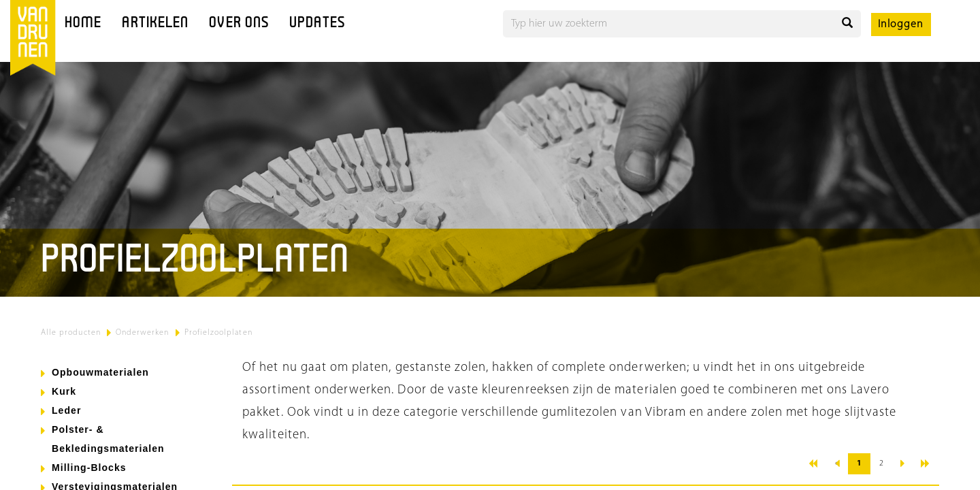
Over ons (239, 23)
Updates (317, 23)
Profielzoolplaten (218, 333)
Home (83, 23)
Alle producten (71, 333)
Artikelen (155, 23)
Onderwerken (143, 333)
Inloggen (901, 24)
